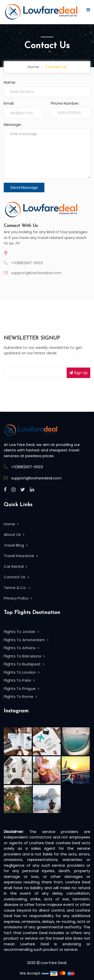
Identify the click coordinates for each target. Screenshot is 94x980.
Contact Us (16, 577)
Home (33, 67)
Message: (13, 124)
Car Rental (15, 566)
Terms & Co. (17, 588)
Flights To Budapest (24, 664)
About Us (14, 534)
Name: (10, 82)
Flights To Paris (19, 680)
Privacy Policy (18, 598)
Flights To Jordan (21, 632)
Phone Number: (65, 103)
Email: (9, 103)
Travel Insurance (21, 556)
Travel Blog (16, 545)
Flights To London (22, 672)
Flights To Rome (20, 696)
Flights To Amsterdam (26, 640)
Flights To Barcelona (24, 656)
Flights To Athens (21, 648)
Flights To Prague (21, 688)
